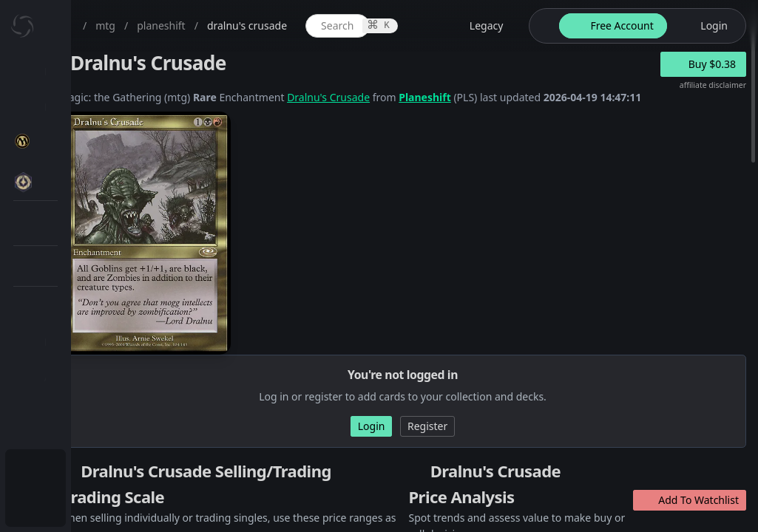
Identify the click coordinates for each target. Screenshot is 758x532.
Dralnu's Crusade (473, 97)
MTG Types (88, 284)
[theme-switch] (668, 26)
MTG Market (91, 213)
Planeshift (570, 97)
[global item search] (478, 26)
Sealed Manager (101, 431)
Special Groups (98, 249)
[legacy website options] (603, 26)
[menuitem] (96, 72)
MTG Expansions (102, 178)
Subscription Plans (93, 470)
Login (62, 505)
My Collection (81, 107)
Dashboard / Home (94, 71)
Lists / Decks (91, 396)
